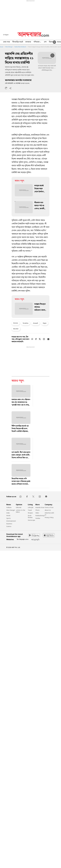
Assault (36, 323)
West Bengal (9, 47)
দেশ (45, 42)
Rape (45, 323)
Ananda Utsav (40, 507)
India (8, 513)
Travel (30, 510)
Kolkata (9, 507)
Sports (9, 518)
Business (9, 524)
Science (9, 526)
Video (37, 513)
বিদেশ (51, 42)
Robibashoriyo (40, 516)
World (8, 516)
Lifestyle (31, 507)
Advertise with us (49, 514)
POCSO (16, 323)
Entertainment (11, 521)
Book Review (30, 516)
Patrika (38, 518)
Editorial (19, 507)
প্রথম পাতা (7, 42)
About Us (48, 510)
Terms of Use (49, 507)
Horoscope (31, 520)
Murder (16, 329)
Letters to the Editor (21, 511)
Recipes (30, 513)
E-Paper (6, 35)
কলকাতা (28, 42)
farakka (26, 323)
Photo (37, 510)
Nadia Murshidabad (20, 47)
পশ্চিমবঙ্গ (37, 42)
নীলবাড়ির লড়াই (18, 42)
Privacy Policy (49, 517)
